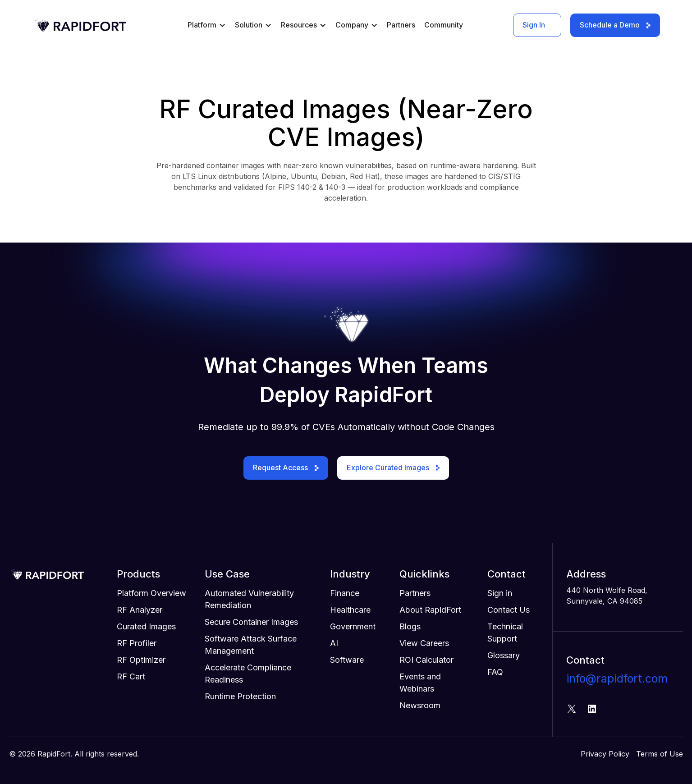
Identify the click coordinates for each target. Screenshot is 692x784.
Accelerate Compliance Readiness (248, 674)
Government (353, 626)
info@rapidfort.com (617, 679)
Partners (401, 25)
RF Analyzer (140, 610)
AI (334, 643)
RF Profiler (137, 643)
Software (347, 660)
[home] (79, 25)
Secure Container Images (251, 622)
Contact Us (509, 610)
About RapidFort (430, 610)
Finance (345, 593)
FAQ (495, 672)
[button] (207, 28)
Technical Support (505, 633)
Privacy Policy (605, 754)
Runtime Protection (240, 696)
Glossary (504, 655)
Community (444, 25)
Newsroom (420, 705)
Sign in (500, 593)
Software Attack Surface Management (251, 645)
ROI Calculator (426, 660)
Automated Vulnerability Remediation (249, 599)
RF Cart (131, 676)
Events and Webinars (420, 683)
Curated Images (146, 626)
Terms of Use (660, 754)
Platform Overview (151, 593)
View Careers (424, 643)
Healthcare (350, 610)
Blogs (410, 626)
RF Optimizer (141, 660)
